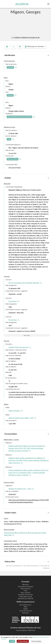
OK (12, 641)
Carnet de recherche (26, 611)
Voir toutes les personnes (31, 566)
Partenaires (25, 613)
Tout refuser (23, 641)
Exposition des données (25, 595)
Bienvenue (25, 585)
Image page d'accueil (26, 597)
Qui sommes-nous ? (25, 605)
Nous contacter (25, 593)
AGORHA (22, 4)
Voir (27, 335)
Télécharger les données (34, 46)
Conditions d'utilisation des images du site (25, 37)
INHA (26, 607)
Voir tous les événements (14, 566)
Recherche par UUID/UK (26, 599)
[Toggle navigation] (49, 4)
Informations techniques (26, 587)
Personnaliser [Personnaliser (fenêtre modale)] (36, 641)
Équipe (25, 609)
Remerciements (26, 589)
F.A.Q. (25, 591)
